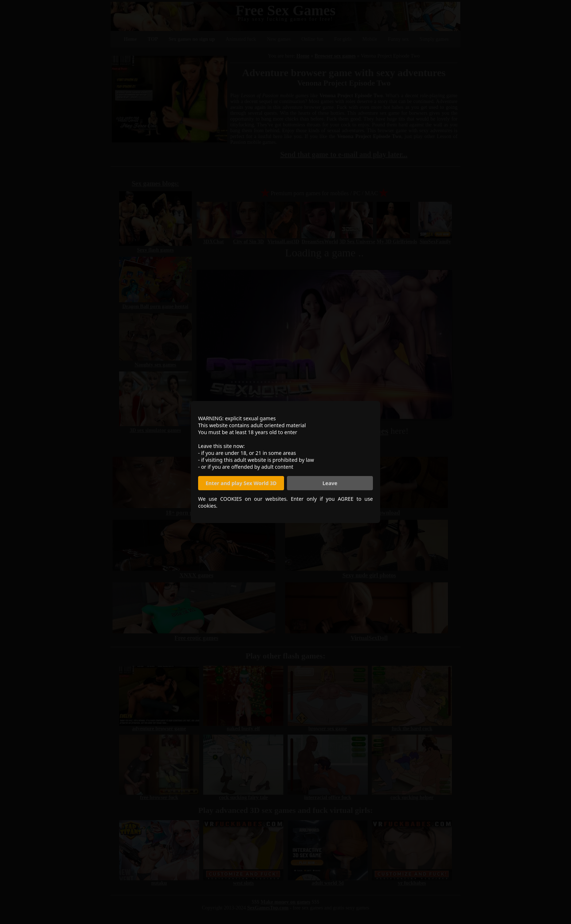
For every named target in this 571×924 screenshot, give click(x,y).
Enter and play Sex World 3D (241, 483)
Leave (330, 483)
